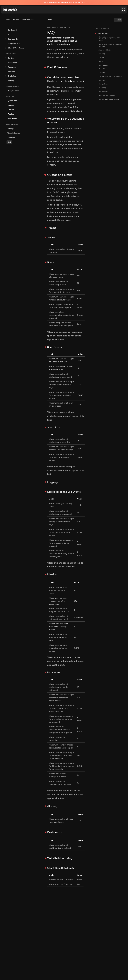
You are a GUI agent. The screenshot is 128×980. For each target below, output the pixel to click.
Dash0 (8, 20)
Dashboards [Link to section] (55, 832)
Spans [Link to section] (51, 262)
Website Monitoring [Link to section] (60, 858)
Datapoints (103, 84)
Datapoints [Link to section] (54, 672)
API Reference (28, 20)
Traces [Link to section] (51, 238)
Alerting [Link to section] (52, 806)
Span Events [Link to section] (54, 347)
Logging (102, 73)
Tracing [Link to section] (52, 228)
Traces (101, 57)
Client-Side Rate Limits (109, 99)
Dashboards (103, 91)
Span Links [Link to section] (54, 427)
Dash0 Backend (102, 33)
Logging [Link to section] (52, 482)
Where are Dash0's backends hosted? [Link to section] (66, 121)
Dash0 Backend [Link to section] (58, 67)
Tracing (102, 54)
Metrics (102, 80)
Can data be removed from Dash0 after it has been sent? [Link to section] (66, 79)
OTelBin (16, 20)
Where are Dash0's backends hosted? (110, 45)
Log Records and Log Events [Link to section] (64, 492)
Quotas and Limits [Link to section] (60, 175)
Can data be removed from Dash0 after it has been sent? (109, 39)
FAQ (50, 20)
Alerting (102, 88)
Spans (101, 61)
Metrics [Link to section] (52, 574)
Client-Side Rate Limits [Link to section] (61, 868)
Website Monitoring (107, 95)
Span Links (103, 69)
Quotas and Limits (104, 50)
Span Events (104, 65)
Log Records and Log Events (110, 76)
